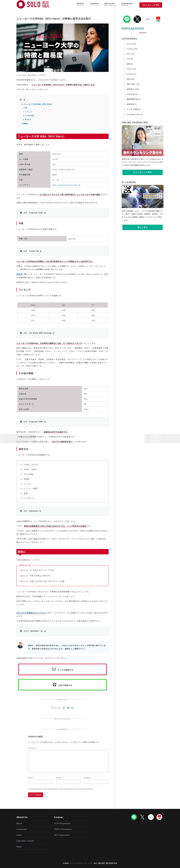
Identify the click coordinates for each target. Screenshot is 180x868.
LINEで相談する (65, 685)
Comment (32, 748)
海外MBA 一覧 (37, 631)
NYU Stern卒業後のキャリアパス (31, 613)
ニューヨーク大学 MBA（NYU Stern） (38, 104)
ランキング (28, 112)
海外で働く (131, 84)
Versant (130, 74)
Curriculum (21, 829)
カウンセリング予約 (143, 172)
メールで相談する (65, 670)
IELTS (129, 44)
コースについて (95, 4)
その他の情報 (30, 115)
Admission (34, 511)
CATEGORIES (129, 38)
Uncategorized (133, 114)
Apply (19, 847)
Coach (19, 835)
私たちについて (81, 4)
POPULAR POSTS (133, 28)
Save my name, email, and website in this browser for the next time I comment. (62, 789)
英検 (129, 64)
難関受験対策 (132, 99)
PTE (129, 59)
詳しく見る (143, 227)
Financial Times (36, 213)
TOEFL (130, 49)
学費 (26, 108)
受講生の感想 (127, 4)
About (19, 823)
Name (30, 778)
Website (87, 778)
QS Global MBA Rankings (41, 333)
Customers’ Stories (25, 841)
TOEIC (130, 69)
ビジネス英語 (132, 109)
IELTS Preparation (62, 823)
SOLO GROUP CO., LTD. (81, 863)
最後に (26, 123)
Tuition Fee (34, 251)
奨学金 (19, 274)
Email (58, 778)
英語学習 (130, 104)
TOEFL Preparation (63, 829)
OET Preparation (62, 835)
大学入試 (130, 94)
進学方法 (28, 119)
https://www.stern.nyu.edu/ (65, 185)
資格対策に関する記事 (110, 4)
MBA (129, 79)
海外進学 (130, 89)
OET (129, 54)
